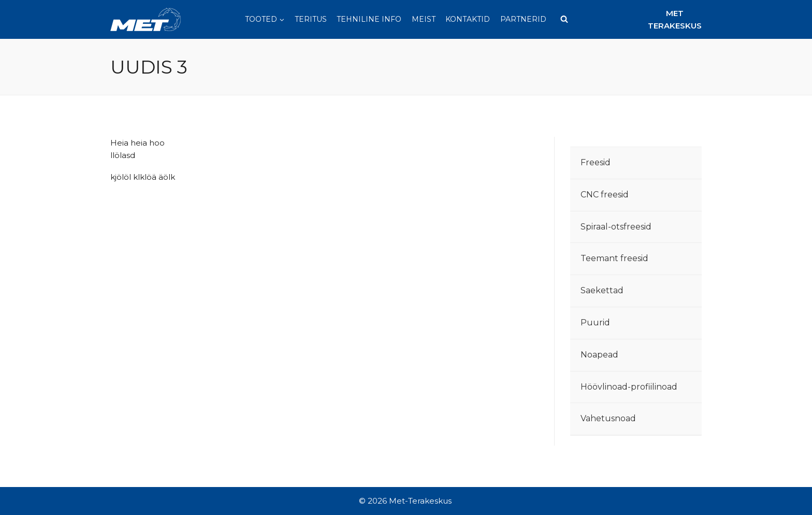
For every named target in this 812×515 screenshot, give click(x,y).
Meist (424, 19)
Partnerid (523, 19)
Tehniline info (369, 19)
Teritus (311, 19)
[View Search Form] (564, 20)
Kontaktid (468, 19)
